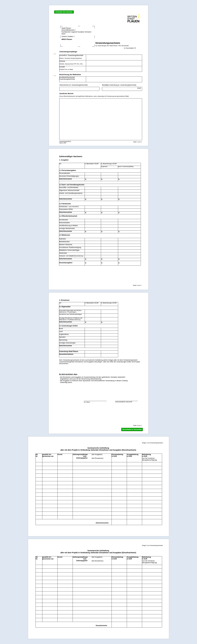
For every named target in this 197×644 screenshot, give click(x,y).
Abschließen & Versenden (132, 429)
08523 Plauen (75, 40)
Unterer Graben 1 (75, 37)
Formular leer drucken (64, 12)
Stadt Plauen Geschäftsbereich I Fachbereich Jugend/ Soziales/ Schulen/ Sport (77, 31)
